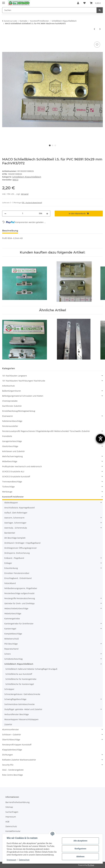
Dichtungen (8, 755)
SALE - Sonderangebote (13, 770)
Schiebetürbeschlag (13, 659)
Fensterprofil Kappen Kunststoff (17, 745)
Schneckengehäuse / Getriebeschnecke (22, 694)
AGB (7, 822)
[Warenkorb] (95, 3)
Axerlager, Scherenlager (15, 523)
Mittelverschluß (12, 639)
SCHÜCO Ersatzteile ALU (13, 471)
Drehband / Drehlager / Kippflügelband (22, 543)
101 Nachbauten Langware (14, 376)
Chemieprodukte (10, 401)
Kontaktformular (13, 831)
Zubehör (8, 724)
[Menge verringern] (5, 213)
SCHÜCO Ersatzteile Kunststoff (16, 477)
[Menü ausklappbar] (4, 2)
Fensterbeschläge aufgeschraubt (19, 593)
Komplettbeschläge (13, 634)
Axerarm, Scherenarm (14, 518)
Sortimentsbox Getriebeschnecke (19, 704)
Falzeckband (10, 583)
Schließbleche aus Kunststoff (19, 674)
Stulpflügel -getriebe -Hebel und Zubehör (23, 709)
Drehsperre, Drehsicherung (17, 553)
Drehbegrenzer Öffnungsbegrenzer (21, 548)
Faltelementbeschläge (12, 421)
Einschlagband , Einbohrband (18, 578)
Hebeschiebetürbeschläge (16, 608)
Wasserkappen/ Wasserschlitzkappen (21, 719)
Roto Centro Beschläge (13, 775)
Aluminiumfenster (11, 729)
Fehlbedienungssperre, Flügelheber (21, 588)
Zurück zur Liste (11, 21)
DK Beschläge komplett (15, 538)
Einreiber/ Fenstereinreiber (17, 573)
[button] (78, 3)
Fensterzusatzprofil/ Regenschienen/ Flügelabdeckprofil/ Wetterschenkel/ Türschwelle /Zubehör (46, 431)
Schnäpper (9, 689)
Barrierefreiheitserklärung (17, 802)
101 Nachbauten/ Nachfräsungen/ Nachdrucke (24, 381)
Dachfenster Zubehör (12, 406)
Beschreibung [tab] (10, 231)
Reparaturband (11, 649)
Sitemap (9, 807)
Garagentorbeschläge (12, 441)
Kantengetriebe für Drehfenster (19, 624)
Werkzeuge (7, 492)
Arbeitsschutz (8, 386)
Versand (25, 194)
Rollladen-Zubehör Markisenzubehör (19, 760)
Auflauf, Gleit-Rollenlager (16, 513)
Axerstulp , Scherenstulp (16, 528)
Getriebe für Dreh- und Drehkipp (19, 603)
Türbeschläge (8, 487)
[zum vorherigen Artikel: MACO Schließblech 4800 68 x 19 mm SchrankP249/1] (94, 29)
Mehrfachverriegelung (12, 456)
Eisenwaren (8, 416)
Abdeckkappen (11, 503)
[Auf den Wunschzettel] (97, 45)
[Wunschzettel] (84, 3)
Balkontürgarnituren (12, 391)
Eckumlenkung (11, 568)
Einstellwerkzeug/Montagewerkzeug (19, 411)
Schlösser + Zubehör (12, 735)
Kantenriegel (10, 629)
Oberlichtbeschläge (11, 740)
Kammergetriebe (12, 619)
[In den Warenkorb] (4, 38)
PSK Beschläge (11, 644)
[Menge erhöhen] (47, 213)
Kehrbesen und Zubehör (13, 451)
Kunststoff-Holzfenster (13, 497)
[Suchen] (49, 10)
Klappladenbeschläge (12, 750)
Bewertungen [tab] (30, 231)
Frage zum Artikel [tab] (53, 231)
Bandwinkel (10, 533)
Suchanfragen (12, 812)
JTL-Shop (91, 865)
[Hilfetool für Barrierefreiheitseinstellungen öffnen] (100, 439)
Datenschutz (24, 860)
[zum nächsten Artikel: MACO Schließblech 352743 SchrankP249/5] (100, 29)
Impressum (11, 860)
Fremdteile (7, 436)
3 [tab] (55, 145)
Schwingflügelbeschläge (15, 699)
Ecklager (8, 563)
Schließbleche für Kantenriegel (20, 684)
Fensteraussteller (10, 426)
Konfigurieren (80, 849)
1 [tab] (50, 145)
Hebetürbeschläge (13, 613)
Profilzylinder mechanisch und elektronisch (22, 466)
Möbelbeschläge (10, 461)
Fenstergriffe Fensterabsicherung (20, 598)
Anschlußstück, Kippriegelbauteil (20, 508)
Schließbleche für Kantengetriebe (21, 679)
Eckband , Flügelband (14, 558)
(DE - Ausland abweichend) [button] (32, 203)
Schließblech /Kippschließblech (27, 177)
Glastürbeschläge (10, 446)
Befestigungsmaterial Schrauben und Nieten (23, 396)
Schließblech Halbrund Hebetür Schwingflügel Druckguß (31, 669)
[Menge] (23, 213)
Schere (8, 654)
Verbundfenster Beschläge (17, 714)
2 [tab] (52, 145)
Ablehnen (80, 857)
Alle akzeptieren (80, 841)
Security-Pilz (8, 765)
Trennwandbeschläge (12, 482)
